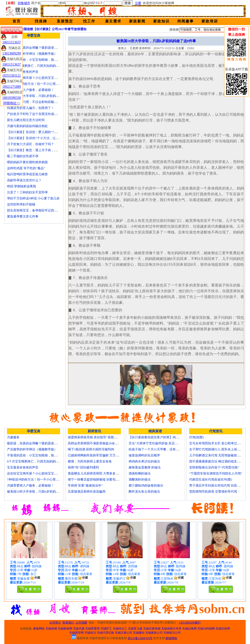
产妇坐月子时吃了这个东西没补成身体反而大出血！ (43, 114)
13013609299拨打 (190, 623)
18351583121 (12, 76)
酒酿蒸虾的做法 (140, 479)
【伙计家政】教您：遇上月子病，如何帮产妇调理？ (43, 150)
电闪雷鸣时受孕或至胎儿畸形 (27, 174)
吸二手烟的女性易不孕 (23, 156)
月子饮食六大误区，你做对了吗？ (31, 144)
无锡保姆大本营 (171, 629)
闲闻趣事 (186, 21)
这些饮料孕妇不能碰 (21, 204)
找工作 (89, 21)
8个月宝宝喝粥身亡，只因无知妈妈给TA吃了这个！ (43, 66)
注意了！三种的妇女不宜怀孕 (27, 192)
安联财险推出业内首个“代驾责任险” (214, 467)
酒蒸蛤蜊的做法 (140, 473)
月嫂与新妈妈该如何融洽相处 (27, 126)
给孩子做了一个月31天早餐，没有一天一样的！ (162, 449)
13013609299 (12, 53)
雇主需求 (113, 21)
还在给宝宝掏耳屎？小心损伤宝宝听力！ (35, 78)
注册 (138, 3)
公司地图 (81, 623)
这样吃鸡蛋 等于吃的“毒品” (26, 168)
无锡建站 (139, 633)
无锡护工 (106, 629)
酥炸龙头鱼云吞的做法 (144, 491)
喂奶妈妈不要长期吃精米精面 (27, 162)
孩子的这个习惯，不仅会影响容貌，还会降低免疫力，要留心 (49, 102)
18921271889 (12, 87)
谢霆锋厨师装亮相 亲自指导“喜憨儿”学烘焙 (98, 437)
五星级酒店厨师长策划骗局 (87, 491)
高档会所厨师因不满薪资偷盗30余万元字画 (98, 443)
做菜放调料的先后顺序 (144, 455)
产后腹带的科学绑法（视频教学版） (32, 54)
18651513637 (12, 42)
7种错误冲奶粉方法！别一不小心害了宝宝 (36, 84)
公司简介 (55, 623)
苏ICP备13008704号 (140, 638)
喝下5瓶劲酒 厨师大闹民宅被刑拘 (91, 449)
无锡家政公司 (154, 633)
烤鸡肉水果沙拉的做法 (144, 461)
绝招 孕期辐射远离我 (21, 186)
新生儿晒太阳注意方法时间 (26, 120)
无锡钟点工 (120, 629)
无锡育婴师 (92, 629)
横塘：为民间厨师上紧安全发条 (90, 461)
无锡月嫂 (79, 629)
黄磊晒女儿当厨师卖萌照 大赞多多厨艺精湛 (98, 473)
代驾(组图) (197, 437)
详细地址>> (12, 103)
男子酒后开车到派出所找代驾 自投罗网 (216, 485)
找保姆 (41, 21)
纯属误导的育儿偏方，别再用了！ (31, 108)
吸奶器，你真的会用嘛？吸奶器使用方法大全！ (40, 48)
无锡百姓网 (223, 629)
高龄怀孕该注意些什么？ (24, 180)
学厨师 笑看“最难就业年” (85, 485)
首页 (17, 21)
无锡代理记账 (105, 633)
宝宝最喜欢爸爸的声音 (23, 72)
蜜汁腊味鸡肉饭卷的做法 (146, 485)
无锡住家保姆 (152, 629)
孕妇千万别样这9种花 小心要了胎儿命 (33, 198)
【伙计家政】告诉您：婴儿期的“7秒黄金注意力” (41, 132)
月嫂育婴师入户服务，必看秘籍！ (31, 90)
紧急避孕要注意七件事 (23, 216)
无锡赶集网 (189, 629)
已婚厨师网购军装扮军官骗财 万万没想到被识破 (101, 455)
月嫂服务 (13, 437)
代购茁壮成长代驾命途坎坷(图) (211, 479)
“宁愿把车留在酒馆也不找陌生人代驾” (216, 473)
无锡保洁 (90, 633)
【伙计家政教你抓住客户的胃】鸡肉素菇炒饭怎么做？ (166, 437)
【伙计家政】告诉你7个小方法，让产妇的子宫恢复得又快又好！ (52, 138)
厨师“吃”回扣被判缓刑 (83, 467)
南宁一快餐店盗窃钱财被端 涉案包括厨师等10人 (101, 479)
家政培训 (210, 21)
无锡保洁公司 (172, 633)
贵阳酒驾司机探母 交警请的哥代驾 (213, 491)
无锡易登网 (76, 633)
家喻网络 (39, 629)
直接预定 (65, 21)
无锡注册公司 (124, 633)
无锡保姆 (51, 629)
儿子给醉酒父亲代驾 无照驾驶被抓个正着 (218, 455)
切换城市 (24, 3)
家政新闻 (137, 21)
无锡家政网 (65, 629)
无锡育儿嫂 (135, 629)
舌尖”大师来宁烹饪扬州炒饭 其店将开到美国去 (161, 443)
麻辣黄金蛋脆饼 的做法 (145, 467)
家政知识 (161, 21)
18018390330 (12, 98)
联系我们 (68, 623)
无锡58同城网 (206, 629)
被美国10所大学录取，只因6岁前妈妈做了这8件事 (42, 96)
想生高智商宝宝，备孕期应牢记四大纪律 (35, 210)
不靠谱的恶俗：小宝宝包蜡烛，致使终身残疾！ (40, 60)
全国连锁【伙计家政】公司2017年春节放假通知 (53, 29)
